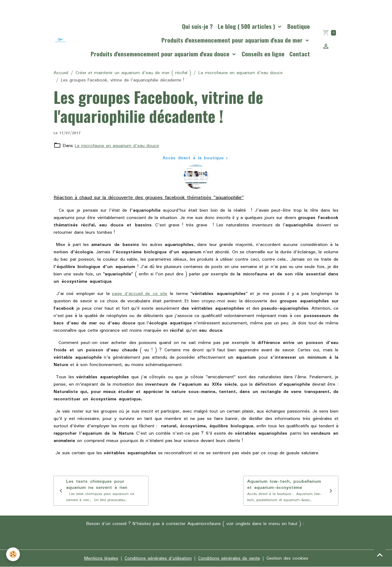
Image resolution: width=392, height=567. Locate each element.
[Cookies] (13, 554)
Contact (300, 54)
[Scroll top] (380, 555)
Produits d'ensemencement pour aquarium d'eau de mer (233, 40)
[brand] (60, 40)
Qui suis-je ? (197, 26)
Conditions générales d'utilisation (158, 558)
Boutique (299, 26)
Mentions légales (101, 558)
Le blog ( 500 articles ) (247, 26)
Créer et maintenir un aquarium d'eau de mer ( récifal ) (133, 73)
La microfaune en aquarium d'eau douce (241, 73)
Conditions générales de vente (229, 558)
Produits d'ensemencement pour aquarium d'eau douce (161, 54)
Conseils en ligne (263, 54)
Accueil (61, 73)
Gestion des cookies (287, 558)
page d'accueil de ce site (140, 294)
